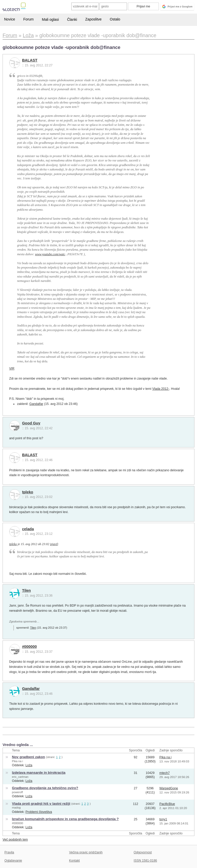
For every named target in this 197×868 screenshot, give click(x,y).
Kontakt (74, 861)
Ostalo (115, 19)
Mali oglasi (50, 19)
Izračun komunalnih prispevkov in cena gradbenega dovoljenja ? (65, 819)
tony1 (163, 819)
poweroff (17, 792)
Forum (28, 19)
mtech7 (164, 773)
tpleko (28, 492)
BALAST (30, 60)
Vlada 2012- (161, 389)
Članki (72, 19)
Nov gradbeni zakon (29, 757)
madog (16, 808)
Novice (10, 19)
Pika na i (18, 761)
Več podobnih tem (15, 840)
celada (28, 529)
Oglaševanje (13, 861)
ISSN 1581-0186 (145, 861)
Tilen (26, 590)
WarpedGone (169, 788)
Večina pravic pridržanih (86, 852)
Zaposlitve (93, 19)
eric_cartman (20, 777)
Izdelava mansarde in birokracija (39, 773)
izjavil (54, 544)
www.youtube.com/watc (50, 254)
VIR (12, 369)
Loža (29, 765)
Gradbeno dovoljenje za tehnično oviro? (45, 788)
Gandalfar (36, 404)
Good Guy (31, 423)
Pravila (9, 852)
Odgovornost (143, 852)
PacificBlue (167, 804)
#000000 (29, 647)
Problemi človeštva (39, 812)
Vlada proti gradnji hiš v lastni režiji (41, 804)
